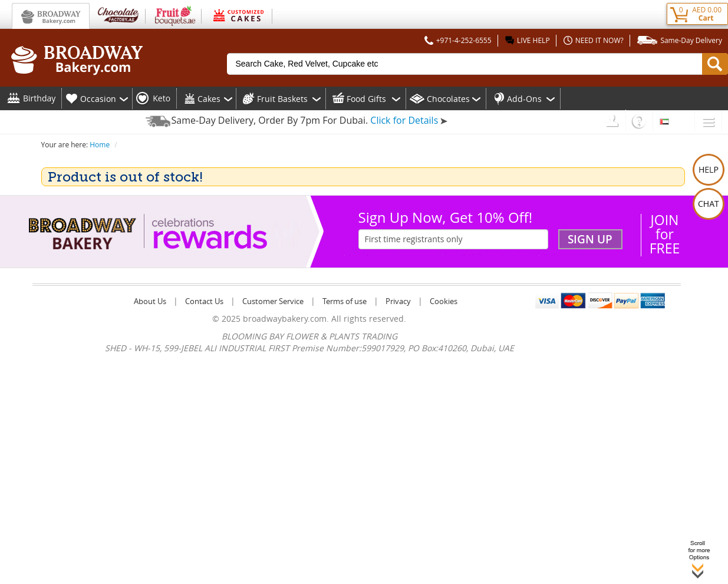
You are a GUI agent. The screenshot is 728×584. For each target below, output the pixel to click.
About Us (150, 301)
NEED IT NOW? (592, 40)
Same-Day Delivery (678, 40)
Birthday (39, 98)
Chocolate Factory (118, 15)
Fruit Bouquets (174, 15)
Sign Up (590, 239)
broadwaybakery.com (285, 319)
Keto (162, 98)
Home (100, 145)
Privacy (398, 301)
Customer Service (273, 301)
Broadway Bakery (51, 16)
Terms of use (345, 301)
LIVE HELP (526, 40)
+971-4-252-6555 (457, 40)
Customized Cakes (237, 15)
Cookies (444, 301)
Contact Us (204, 301)
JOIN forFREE (665, 234)
